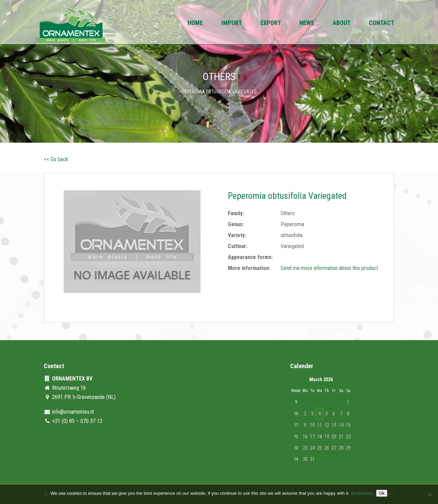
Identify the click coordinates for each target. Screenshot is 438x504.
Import (232, 23)
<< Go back (56, 159)
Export (271, 23)
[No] (429, 494)
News (307, 23)
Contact (382, 23)
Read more (362, 493)
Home (195, 23)
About (342, 23)
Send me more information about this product (329, 268)
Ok (382, 493)
